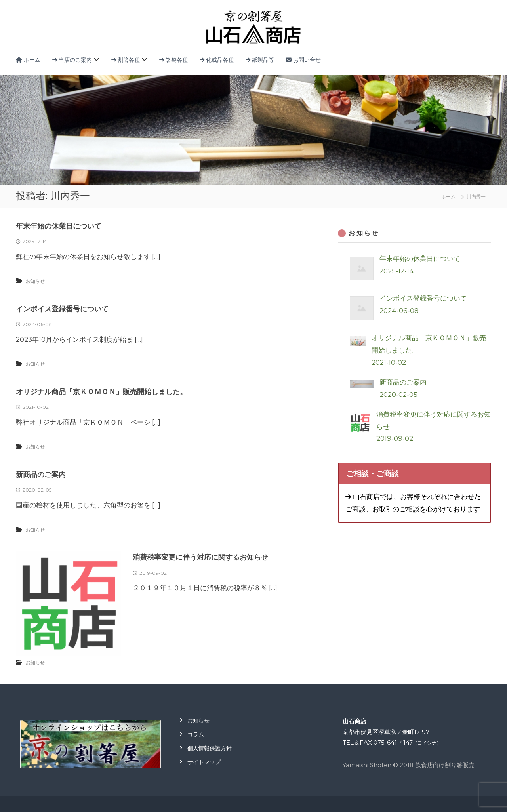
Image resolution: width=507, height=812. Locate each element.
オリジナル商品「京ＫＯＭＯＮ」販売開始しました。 (101, 392)
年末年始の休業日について (59, 226)
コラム (196, 734)
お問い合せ (303, 60)
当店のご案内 (72, 60)
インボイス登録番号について (62, 309)
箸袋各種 (173, 60)
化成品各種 (217, 60)
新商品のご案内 (41, 475)
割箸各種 (126, 60)
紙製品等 (260, 60)
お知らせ (35, 281)
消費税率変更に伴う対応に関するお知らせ (200, 557)
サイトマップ (204, 762)
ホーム (28, 60)
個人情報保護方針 (210, 748)
